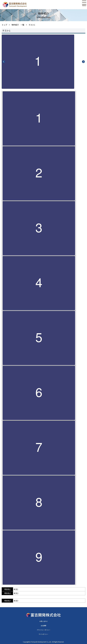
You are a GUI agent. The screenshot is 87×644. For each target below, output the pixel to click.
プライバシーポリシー (43, 630)
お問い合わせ (43, 621)
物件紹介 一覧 (18, 25)
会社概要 (43, 626)
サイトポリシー (43, 634)
